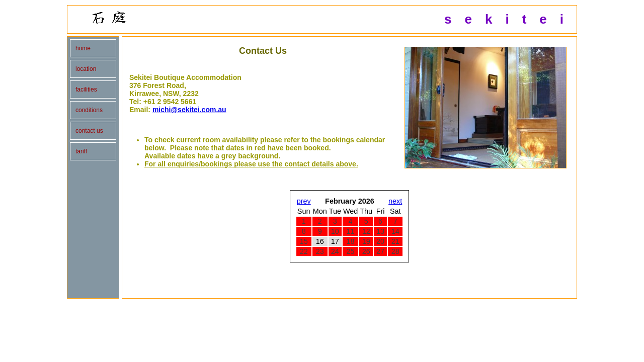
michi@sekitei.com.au (189, 110)
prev (304, 201)
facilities (86, 89)
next (395, 201)
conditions (89, 110)
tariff (81, 151)
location (86, 69)
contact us (89, 131)
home (83, 48)
